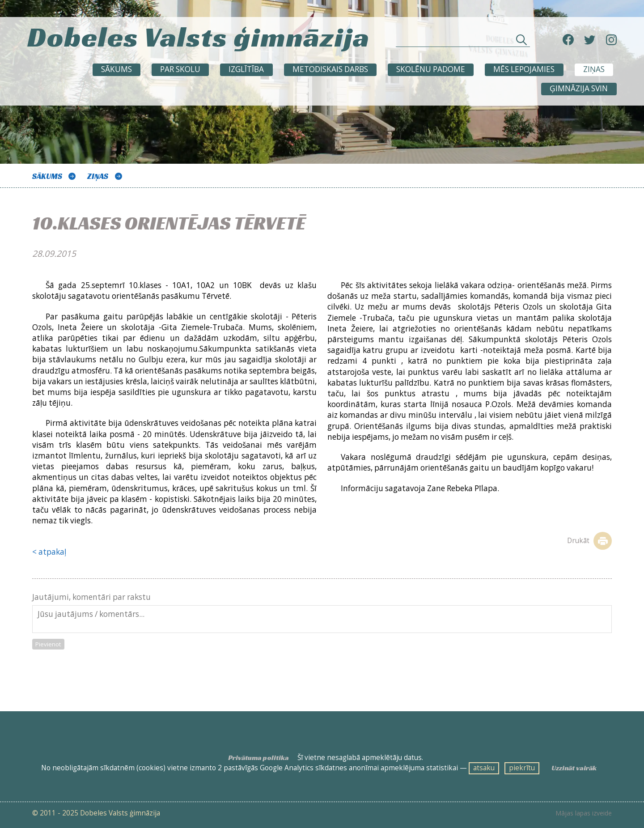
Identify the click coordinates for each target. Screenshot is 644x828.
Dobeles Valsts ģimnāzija (199, 37)
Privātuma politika (258, 758)
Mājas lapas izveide (584, 813)
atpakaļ (52, 552)
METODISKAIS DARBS (330, 69)
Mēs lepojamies (524, 69)
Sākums (117, 69)
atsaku (484, 768)
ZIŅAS (594, 69)
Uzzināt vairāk (574, 768)
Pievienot (48, 644)
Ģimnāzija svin (579, 88)
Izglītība (246, 69)
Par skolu (180, 69)
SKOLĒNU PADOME (431, 69)
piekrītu (522, 768)
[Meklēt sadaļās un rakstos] (463, 42)
